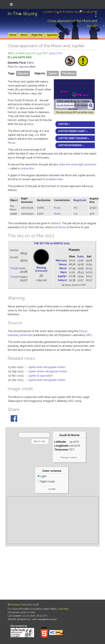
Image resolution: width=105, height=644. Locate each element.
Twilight (14, 268)
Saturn (62, 280)
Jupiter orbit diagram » (74, 138)
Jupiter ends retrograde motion (47, 367)
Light (42, 476)
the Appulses (22, 67)
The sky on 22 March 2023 (52, 243)
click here (63, 609)
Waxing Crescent (41, 269)
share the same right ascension (78, 164)
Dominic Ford (18, 605)
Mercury (61, 260)
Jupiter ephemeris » (71, 145)
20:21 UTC (56, 53)
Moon (63, 268)
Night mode (46, 482)
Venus (63, 264)
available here (54, 179)
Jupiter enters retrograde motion (48, 371)
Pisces (12, 143)
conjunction (27, 168)
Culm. (81, 256)
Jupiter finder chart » (73, 131)
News (24, 35)
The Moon (68, 73)
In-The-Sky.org (22, 14)
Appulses (52, 35)
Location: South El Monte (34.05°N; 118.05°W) (70, 12)
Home (13, 35)
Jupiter (53, 73)
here (33, 612)
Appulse (23, 73)
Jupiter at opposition (40, 376)
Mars (64, 272)
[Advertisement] (52, 520)
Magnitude (80, 200)
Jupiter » (64, 124)
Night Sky (37, 35)
